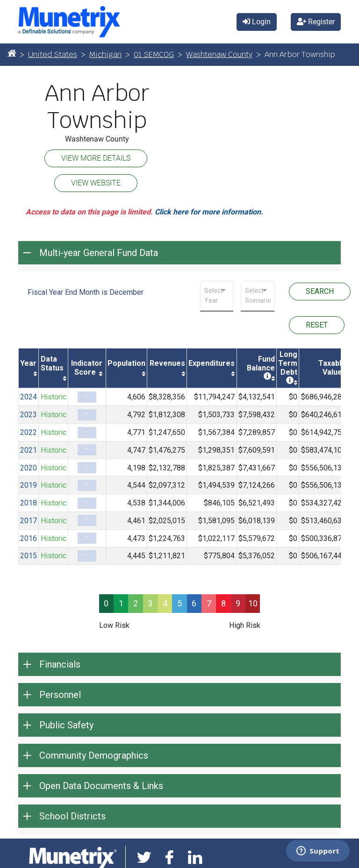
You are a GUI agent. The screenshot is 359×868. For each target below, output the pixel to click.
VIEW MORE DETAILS (96, 158)
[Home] (12, 53)
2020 (29, 468)
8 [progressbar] (223, 603)
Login (257, 22)
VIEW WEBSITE (96, 183)
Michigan (105, 54)
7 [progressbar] (209, 603)
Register (316, 22)
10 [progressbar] (253, 603)
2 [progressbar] (136, 603)
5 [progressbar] (179, 603)
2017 (29, 521)
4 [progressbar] (165, 603)
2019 (29, 485)
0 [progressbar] (106, 603)
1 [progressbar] (121, 603)
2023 (29, 415)
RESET (317, 325)
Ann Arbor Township (97, 107)
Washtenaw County (219, 54)
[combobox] (217, 296)
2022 (29, 432)
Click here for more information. (209, 212)
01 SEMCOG (154, 54)
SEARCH (320, 291)
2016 (29, 538)
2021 (29, 450)
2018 (29, 503)
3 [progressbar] (150, 603)
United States (53, 54)
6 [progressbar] (194, 603)
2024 (29, 397)
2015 (29, 556)
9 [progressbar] (238, 603)
